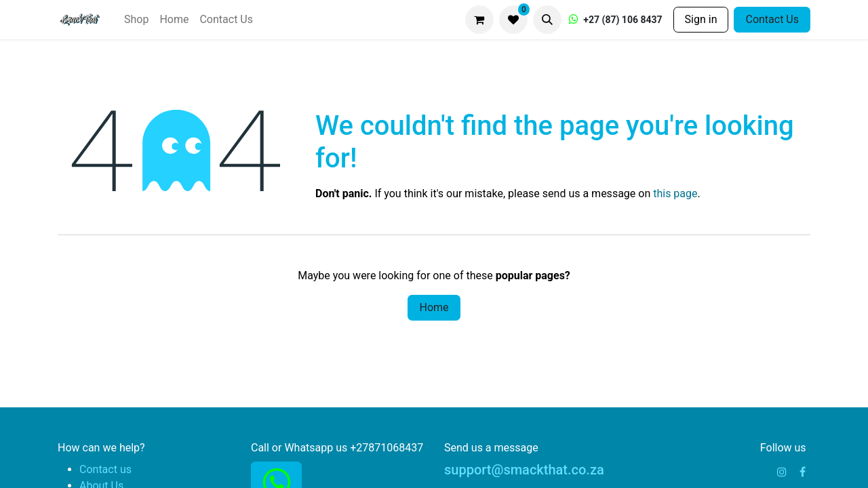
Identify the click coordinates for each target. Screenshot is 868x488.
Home (434, 307)
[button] (547, 20)
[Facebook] (803, 472)
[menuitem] (136, 20)
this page (675, 194)
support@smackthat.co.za (524, 470)
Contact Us (772, 19)
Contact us (105, 469)
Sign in (701, 19)
